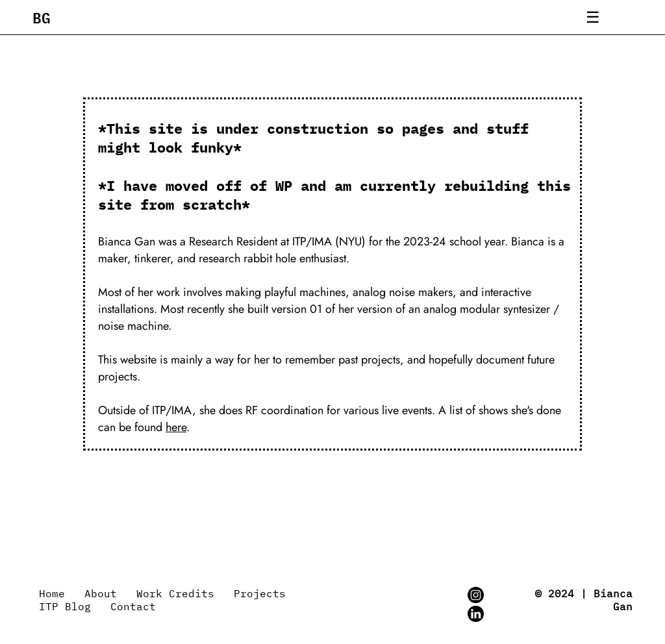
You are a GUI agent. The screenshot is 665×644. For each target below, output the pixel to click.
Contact (133, 606)
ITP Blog (65, 606)
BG (42, 17)
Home (52, 593)
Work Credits (175, 593)
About (101, 593)
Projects (260, 593)
